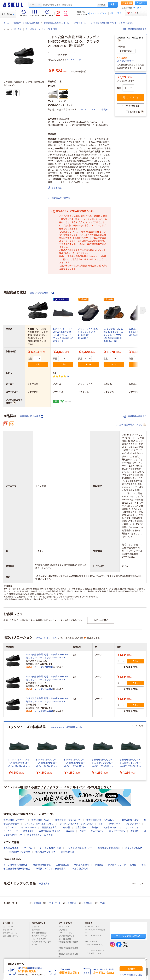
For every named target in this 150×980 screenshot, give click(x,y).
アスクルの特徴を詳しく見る (131, 975)
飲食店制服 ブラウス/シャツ (68, 820)
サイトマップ (64, 927)
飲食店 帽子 (81, 827)
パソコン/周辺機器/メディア (79, 848)
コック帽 (66, 827)
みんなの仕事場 (92, 942)
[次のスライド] (146, 751)
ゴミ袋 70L (72, 903)
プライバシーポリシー (68, 933)
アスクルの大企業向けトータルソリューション (95, 952)
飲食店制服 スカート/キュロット (101, 820)
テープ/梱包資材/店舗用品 (15, 865)
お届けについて (10, 930)
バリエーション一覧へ (46, 638)
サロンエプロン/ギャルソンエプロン (76, 824)
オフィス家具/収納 (134, 848)
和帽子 (95, 827)
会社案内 (36, 927)
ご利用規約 (64, 930)
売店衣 (83, 831)
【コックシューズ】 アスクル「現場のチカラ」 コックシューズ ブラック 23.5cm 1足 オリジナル (63, 335)
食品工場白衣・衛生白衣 (50, 831)
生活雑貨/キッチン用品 (19, 852)
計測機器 (99, 865)
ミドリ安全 (17, 29)
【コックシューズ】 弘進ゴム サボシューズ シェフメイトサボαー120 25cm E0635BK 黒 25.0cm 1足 (114, 335)
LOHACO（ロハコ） (94, 927)
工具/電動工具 (62, 865)
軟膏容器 (37, 903)
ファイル (28, 848)
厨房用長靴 (28, 831)
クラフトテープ (54, 903)
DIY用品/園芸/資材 (79, 869)
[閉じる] (146, 959)
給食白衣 (70, 831)
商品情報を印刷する (135, 29)
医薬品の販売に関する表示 (68, 955)
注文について (9, 927)
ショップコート (133, 824)
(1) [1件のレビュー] (68, 376)
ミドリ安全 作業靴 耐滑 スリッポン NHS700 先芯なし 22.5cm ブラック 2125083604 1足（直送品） (47, 700)
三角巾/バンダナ (111, 827)
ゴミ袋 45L (88, 903)
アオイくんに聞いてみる (128, 936)
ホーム (6, 23)
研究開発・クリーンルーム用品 (122, 865)
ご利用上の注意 (66, 939)
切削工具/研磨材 (82, 865)
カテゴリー (8, 14)
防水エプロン (97, 831)
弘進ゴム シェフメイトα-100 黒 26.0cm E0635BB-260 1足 (139, 332)
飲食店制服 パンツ (130, 820)
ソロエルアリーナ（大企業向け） (95, 931)
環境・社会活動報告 (40, 933)
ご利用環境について (68, 936)
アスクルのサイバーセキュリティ (41, 943)
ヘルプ (142, 8)
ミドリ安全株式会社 (126, 61)
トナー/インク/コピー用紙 (49, 848)
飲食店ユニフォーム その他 (40, 835)
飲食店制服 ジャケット (15, 820)
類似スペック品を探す (42, 293)
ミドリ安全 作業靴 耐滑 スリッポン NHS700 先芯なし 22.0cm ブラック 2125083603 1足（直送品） (47, 678)
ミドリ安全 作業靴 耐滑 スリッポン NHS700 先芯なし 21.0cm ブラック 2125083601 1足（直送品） (47, 656)
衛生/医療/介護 (68, 852)
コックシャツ (10, 827)
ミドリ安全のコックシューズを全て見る (42, 29)
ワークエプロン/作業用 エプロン (39, 824)
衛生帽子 (135, 831)
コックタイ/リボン (132, 827)
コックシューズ (80, 23)
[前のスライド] (4, 751)
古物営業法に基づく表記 (68, 943)
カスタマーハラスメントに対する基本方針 (41, 937)
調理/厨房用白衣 (49, 827)
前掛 (100, 824)
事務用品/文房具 (11, 848)
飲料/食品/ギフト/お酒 (46, 852)
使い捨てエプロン (117, 831)
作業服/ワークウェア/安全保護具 (26, 23)
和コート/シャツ (29, 827)
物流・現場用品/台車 (42, 865)
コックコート (114, 824)
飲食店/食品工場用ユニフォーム (56, 23)
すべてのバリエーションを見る (93, 110)
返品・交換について (12, 936)
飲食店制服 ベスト (41, 820)
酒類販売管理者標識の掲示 (68, 950)
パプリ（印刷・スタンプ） (94, 937)
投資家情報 (37, 930)
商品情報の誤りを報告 (32, 416)
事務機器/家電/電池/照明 (109, 848)
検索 (113, 5)
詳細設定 (102, 5)
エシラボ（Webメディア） (95, 946)
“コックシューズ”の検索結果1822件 (66, 727)
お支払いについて (11, 933)
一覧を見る (44, 884)
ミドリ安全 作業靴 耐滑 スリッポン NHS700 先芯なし (112, 23)
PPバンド (104, 903)
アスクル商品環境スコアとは (131, 425)
